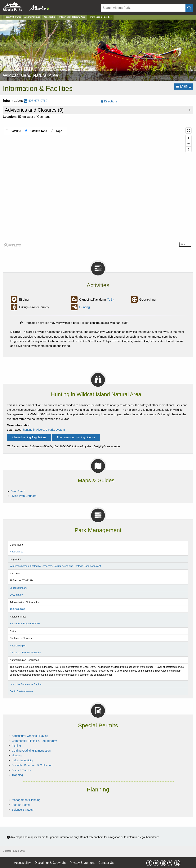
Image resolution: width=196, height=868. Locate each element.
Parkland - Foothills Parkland (25, 652)
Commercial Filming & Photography (34, 741)
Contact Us (106, 863)
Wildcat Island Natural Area (72, 17)
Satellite (16, 131)
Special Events (21, 770)
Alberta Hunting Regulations (29, 437)
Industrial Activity (22, 760)
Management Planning (26, 800)
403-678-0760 (36, 101)
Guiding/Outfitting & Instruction (31, 751)
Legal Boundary (18, 588)
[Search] (143, 8)
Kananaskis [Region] (49, 17)
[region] (98, 187)
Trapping (17, 775)
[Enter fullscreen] (188, 131)
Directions (109, 101)
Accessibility (22, 863)
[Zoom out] (188, 144)
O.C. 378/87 (16, 595)
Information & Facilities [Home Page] (100, 17)
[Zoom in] (188, 138)
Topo (59, 131)
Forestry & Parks (13, 17)
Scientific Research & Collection (32, 765)
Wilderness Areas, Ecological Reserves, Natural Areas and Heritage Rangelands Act (55, 566)
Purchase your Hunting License (76, 437)
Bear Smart (18, 491)
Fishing (16, 746)
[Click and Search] (189, 8)
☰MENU (184, 87)
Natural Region (18, 646)
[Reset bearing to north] (188, 149)
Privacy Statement (82, 863)
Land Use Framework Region (26, 684)
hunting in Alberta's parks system (44, 430)
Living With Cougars (24, 496)
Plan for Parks (21, 805)
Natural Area (17, 552)
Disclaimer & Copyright (50, 863)
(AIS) (110, 300)
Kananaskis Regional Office (25, 624)
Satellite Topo (38, 131)
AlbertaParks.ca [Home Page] (32, 17)
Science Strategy (22, 810)
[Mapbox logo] (12, 245)
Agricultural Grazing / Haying (30, 736)
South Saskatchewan (21, 691)
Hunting (85, 307)
